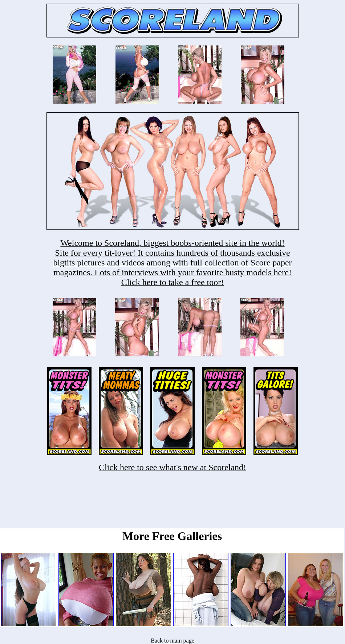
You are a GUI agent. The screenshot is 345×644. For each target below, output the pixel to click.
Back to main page (172, 641)
